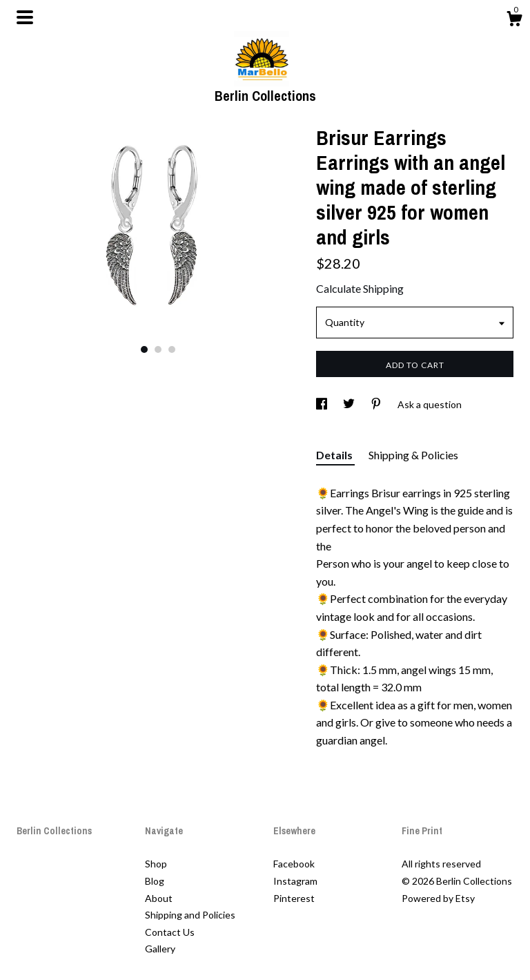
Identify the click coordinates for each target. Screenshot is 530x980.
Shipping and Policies (190, 915)
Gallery (160, 949)
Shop (156, 864)
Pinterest (294, 898)
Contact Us (170, 932)
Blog (155, 881)
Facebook (294, 864)
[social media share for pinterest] (377, 404)
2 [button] (158, 349)
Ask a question (430, 404)
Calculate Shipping (360, 288)
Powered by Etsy (438, 898)
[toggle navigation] (25, 17)
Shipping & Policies (413, 455)
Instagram (295, 881)
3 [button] (172, 349)
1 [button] (144, 349)
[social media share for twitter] (350, 404)
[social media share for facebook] (323, 404)
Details (335, 455)
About (159, 898)
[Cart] (514, 21)
